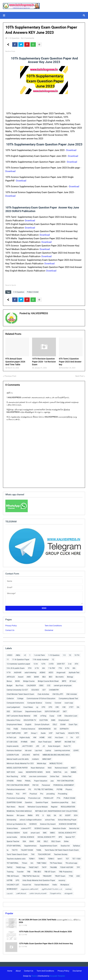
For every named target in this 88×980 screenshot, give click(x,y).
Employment (64, 720)
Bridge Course (29, 681)
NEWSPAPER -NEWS (34, 772)
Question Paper (42, 802)
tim (32, 863)
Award (21, 677)
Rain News (11, 807)
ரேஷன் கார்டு (55, 893)
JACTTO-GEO (27, 746)
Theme (34, 976)
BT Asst (73, 681)
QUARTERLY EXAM (14, 802)
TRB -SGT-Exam (13, 876)
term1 (60, 859)
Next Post (79, 376)
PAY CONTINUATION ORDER (18, 785)
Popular (9, 913)
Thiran (25, 863)
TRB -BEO (37, 872)
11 (8, 660)
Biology (70, 677)
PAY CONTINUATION (65, 781)
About (18, 971)
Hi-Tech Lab (11, 738)
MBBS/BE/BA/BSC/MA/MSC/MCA (56, 755)
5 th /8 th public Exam (16, 668)
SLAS (25, 833)
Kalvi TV (67, 746)
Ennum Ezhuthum (42, 725)
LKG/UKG (26, 755)
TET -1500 (76, 859)
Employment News (14, 725)
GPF (26, 733)
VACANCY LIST (13, 885)
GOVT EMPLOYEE (14, 733)
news (20, 772)
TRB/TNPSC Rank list (31, 876)
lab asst (28, 750)
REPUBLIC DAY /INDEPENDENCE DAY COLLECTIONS (56, 811)
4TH (76, 664)
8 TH (67, 668)
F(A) (8, 729)
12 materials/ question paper (18, 664)
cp (37, 707)
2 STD (51, 664)
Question (29, 802)
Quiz (74, 802)
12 (53, 660)
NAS (50, 768)
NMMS (74, 772)
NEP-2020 (11, 772)
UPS (17, 880)
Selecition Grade (59, 828)
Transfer (20, 872)
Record (21, 807)
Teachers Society (61, 854)
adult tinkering (30, 673)
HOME (42, 738)
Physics (69, 789)
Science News (12, 828)
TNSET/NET (34, 867)
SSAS (32, 841)
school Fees (50, 820)
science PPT (26, 828)
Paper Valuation (41, 781)
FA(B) (16, 729)
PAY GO (35, 785)
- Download (71, 150)
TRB (29, 872)
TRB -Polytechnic (66, 872)
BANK (37, 677)
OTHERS (10, 781)
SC (61, 815)
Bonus (9, 681)
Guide (43, 733)
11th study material (41, 660)
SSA (24, 841)
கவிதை (69, 889)
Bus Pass (20, 686)
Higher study (25, 738)
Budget (10, 686)
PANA (19, 781)
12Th (43, 664)
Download (73, 156)
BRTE (64, 681)
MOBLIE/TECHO (56, 763)
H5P (51, 733)
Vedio (55, 885)
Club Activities (43, 694)
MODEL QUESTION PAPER (17, 768)
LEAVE (76, 750)
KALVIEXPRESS (39, 313)
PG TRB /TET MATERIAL (44, 789)
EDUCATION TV (30, 720)
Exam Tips (73, 725)
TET (67, 859)
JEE (38, 746)
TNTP (44, 867)
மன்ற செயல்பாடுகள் (38, 893)
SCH (76, 815)
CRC (57, 707)
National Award (61, 768)
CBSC (41, 686)
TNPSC (10, 867)
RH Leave (21, 815)
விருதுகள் (68, 893)
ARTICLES (11, 677)
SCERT (68, 815)
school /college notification (31, 820)
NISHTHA (57, 772)
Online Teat (55, 776)
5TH (30, 668)
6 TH (37, 668)
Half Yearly (60, 733)
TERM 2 (42, 859)
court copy (69, 703)
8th (74, 668)
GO (55, 729)
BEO (51, 677)
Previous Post (10, 376)
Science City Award (48, 824)
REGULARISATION (68, 807)
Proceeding (63, 794)
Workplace (65, 885)
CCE (49, 686)
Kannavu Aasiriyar (14, 750)
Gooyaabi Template (57, 976)
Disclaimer (49, 630)
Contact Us (10, 630)
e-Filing (43, 716)
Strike (66, 841)
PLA (18, 794)
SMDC (53, 833)
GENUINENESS (45, 729)
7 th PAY (52, 668)
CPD (43, 707)
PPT (25, 794)
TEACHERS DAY (44, 854)
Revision (10, 815)
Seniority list (74, 828)
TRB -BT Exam (50, 872)
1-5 (64, 655)
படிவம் (10, 893)
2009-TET (61, 664)
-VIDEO (9, 655)
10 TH (77, 655)
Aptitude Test (74, 673)
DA (78, 707)
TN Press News (56, 863)
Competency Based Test (68, 699)
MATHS (36, 755)
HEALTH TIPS (74, 733)
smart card (35, 833)
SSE (39, 841)
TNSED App (21, 867)
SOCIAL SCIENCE (27, 837)
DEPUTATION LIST (52, 712)
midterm (35, 759)
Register (54, 807)
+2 (25, 655)
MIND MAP (47, 759)
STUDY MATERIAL (14, 846)
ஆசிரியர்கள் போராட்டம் (52, 889)
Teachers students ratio (16, 859)
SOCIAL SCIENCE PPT (67, 833)
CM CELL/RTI (58, 694)
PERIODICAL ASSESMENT (64, 785)
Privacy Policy (11, 626)
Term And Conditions (53, 626)
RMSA (30, 815)
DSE (35, 716)
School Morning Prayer (67, 820)
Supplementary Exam (49, 846)
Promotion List (34, 798)
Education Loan (71, 716)
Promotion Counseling (16, 798)
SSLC (46, 841)
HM (35, 738)
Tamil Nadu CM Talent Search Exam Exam (62, 850)
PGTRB (59, 789)
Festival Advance (28, 729)
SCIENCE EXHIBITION (68, 824)
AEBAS (42, 673)
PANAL (28, 781)
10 (70, 655)
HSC (50, 738)
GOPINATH (64, 729)
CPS (50, 707)
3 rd (70, 664)
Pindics (10, 794)
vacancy (62, 880)
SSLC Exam (56, 841)
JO (44, 746)
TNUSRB (53, 867)
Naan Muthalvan (38, 768)
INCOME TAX (70, 742)
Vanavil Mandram (42, 885)
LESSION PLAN (13, 755)
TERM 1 (32, 859)
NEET (73, 768)
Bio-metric (60, 677)
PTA (59, 798)
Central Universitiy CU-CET (17, 690)
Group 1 (34, 733)
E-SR (59, 716)
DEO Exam (18, 712)
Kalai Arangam (54, 746)
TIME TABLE (42, 863)
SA (55, 815)
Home (10, 971)
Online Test (67, 776)
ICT (78, 738)
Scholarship (11, 820)
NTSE (24, 776)
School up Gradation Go (16, 824)
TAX (33, 854)
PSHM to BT (49, 798)
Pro (42, 794)
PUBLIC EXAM (33, 292)
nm (66, 772)
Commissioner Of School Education (41, 699)
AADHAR (18, 673)
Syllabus (77, 846)
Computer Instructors (15, 703)
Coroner (58, 703)
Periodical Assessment (16, 789)
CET (44, 690)
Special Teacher (13, 841)
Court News (28, 707)
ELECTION (44, 720)
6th (44, 668)
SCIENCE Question (42, 828)
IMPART (58, 742)
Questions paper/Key (60, 802)
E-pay (52, 716)
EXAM (63, 725)
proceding (51, 794)
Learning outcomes (62, 750)
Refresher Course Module (38, 807)
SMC (45, 833)
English (28, 725)
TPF (78, 867)
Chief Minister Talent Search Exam (20, 694)
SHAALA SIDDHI (13, 833)
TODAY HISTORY (67, 867)
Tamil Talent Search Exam (17, 854)
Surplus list (65, 846)
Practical (33, 794)
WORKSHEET (12, 889)
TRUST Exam (60, 876)
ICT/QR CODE (12, 742)
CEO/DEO (35, 690)
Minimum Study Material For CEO (20, 763)
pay (52, 781)
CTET (71, 707)
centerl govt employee (63, 686)
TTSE (71, 876)
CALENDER (31, 686)
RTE (38, 815)
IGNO (33, 742)
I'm (72, 738)
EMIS (53, 720)
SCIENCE (33, 824)
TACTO (15, 850)
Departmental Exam (33, 712)
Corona (48, 703)
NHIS (48, 772)
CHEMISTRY (54, 690)
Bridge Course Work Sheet (48, 681)
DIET (65, 712)
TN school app (71, 863)
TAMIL (39, 850)
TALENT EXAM (27, 850)
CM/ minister (72, 694)
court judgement (13, 707)
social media (12, 837)
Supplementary (30, 846)
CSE (64, 707)
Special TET (70, 837)
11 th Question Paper (21, 660)
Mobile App (42, 763)
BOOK (18, 681)
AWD (29, 677)
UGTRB (9, 880)
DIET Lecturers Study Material (18, 716)
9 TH (9, 673)
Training (10, 872)
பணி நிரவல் (21, 893)
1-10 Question (13, 38)
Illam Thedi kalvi (45, 742)
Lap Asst (38, 750)
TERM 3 (51, 859)
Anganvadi (61, 673)
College (20, 699)
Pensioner (46, 785)
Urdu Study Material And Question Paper (39, 880)
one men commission (38, 776)
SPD (60, 837)
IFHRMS (24, 742)
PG (30, 789)
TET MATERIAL (13, 863)
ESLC (55, 725)
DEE (8, 712)
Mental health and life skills (18, 759)
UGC (78, 876)
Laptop (48, 750)
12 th (36, 664)
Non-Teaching (12, 776)
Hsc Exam (59, 738)
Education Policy (13, 720)
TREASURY (47, 876)
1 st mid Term (39, 655)
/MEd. (18, 655)
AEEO (51, 673)
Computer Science (35, 703)
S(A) (49, 815)
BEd (44, 677)
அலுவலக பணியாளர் (29, 889)
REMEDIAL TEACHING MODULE (19, 811)
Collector (10, 699)
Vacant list (27, 885)
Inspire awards (13, 746)
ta (8, 850)
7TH (60, 668)
